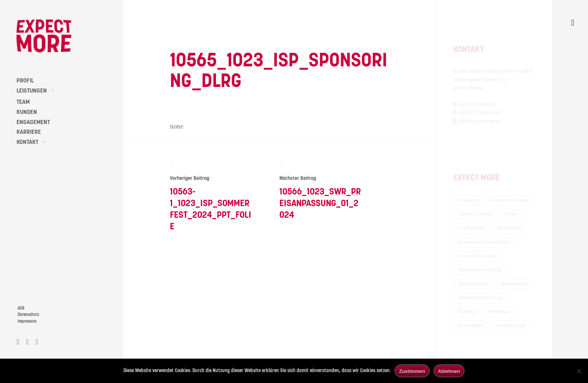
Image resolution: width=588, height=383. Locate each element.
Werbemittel (471, 326)
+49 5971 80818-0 (476, 105)
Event (511, 214)
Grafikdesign (472, 228)
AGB (21, 308)
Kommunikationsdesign (484, 242)
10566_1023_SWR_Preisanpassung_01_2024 (320, 190)
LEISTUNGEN (32, 91)
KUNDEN (27, 112)
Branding (468, 200)
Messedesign (514, 284)
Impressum (27, 321)
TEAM (23, 102)
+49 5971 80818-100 (479, 113)
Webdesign (499, 312)
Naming (466, 312)
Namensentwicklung (480, 298)
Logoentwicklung (477, 256)
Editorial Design (475, 214)
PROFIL (25, 81)
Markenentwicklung (480, 270)
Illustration (509, 228)
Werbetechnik (510, 326)
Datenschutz (28, 315)
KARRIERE (29, 132)
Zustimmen (412, 371)
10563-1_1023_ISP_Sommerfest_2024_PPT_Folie (211, 196)
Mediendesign (473, 284)
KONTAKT (27, 142)
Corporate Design (508, 200)
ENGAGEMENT (33, 122)
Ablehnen (449, 371)
